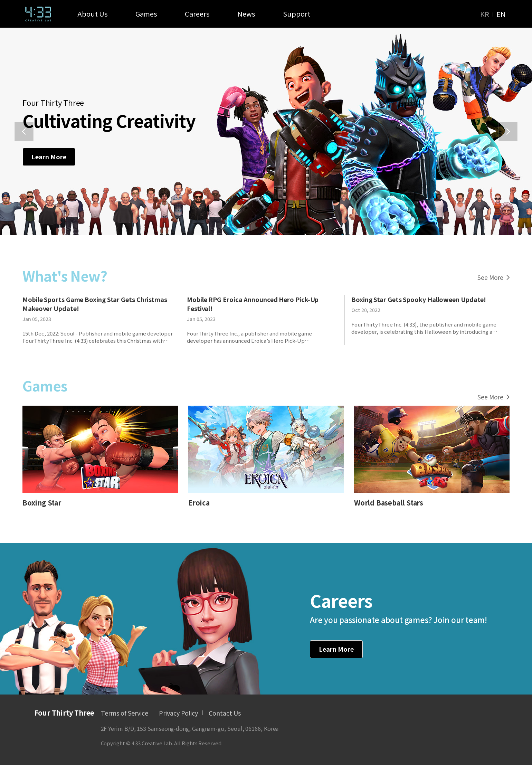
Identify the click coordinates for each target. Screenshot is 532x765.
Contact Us (225, 713)
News (246, 14)
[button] (24, 131)
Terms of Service (125, 713)
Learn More (49, 157)
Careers (197, 14)
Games (146, 14)
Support (297, 14)
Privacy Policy (178, 713)
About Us (93, 14)
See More (493, 277)
